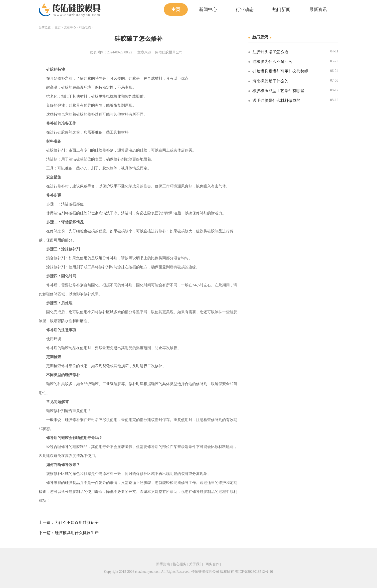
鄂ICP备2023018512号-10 (254, 572)
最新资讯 (318, 9)
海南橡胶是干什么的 (270, 81)
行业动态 (245, 9)
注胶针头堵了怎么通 (270, 52)
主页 (176, 9)
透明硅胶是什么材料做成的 (276, 100)
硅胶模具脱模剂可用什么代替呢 (280, 71)
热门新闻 (281, 9)
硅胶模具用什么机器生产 (77, 533)
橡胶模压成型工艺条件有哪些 (278, 91)
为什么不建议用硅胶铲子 (77, 522)
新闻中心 (208, 9)
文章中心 (70, 27)
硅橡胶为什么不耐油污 (272, 62)
